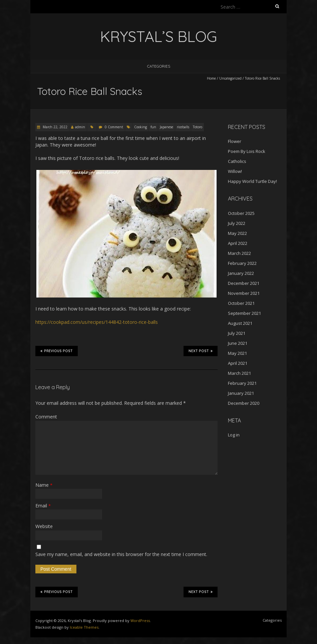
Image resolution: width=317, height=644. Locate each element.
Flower (235, 141)
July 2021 (237, 333)
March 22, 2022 (55, 127)
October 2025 (241, 213)
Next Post (201, 351)
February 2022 (242, 263)
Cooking (140, 127)
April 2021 (238, 363)
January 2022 (241, 273)
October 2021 (241, 303)
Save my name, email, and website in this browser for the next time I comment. (121, 554)
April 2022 (238, 243)
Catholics (237, 161)
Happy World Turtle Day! (252, 181)
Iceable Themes (84, 627)
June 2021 (238, 343)
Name (44, 485)
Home (211, 78)
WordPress (140, 621)
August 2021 (240, 323)
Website (44, 526)
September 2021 (244, 313)
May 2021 (237, 353)
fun (153, 127)
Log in (234, 435)
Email (43, 506)
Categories (159, 66)
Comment (46, 417)
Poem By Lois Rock (247, 151)
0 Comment (114, 127)
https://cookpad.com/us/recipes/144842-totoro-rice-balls (97, 322)
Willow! (235, 171)
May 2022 (237, 233)
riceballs (183, 127)
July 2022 (237, 223)
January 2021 (241, 393)
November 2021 (244, 293)
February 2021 (242, 383)
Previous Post (57, 351)
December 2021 (244, 283)
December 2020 (244, 403)
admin (80, 127)
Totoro (198, 127)
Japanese (167, 127)
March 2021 (239, 373)
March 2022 (239, 253)
